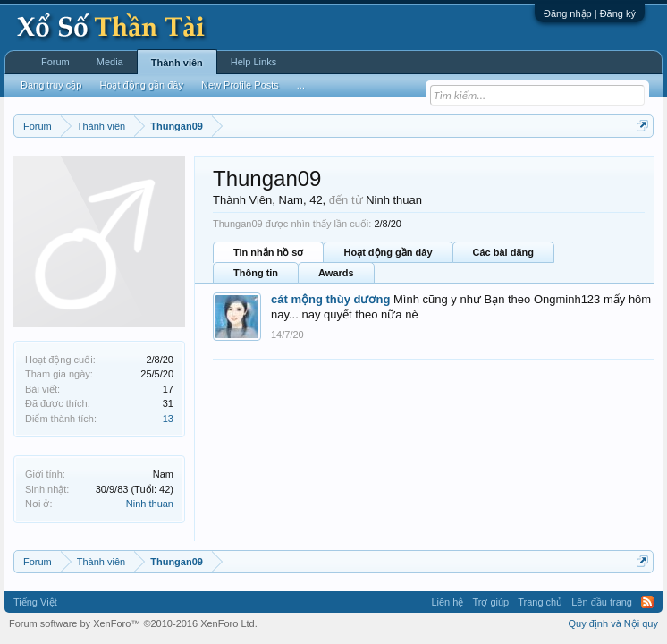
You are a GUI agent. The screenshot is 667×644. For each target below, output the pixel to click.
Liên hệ (447, 602)
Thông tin (256, 273)
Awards (336, 273)
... (301, 85)
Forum (55, 62)
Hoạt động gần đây (388, 252)
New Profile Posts (240, 85)
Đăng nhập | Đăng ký (590, 13)
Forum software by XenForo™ (133, 623)
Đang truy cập (51, 85)
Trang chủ (540, 602)
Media (110, 62)
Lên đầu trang (602, 602)
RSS (647, 602)
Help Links (253, 62)
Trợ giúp (490, 602)
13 (168, 419)
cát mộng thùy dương (330, 299)
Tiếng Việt (35, 602)
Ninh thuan (150, 504)
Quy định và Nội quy (614, 623)
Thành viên (177, 63)
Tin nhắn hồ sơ (268, 252)
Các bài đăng (503, 252)
